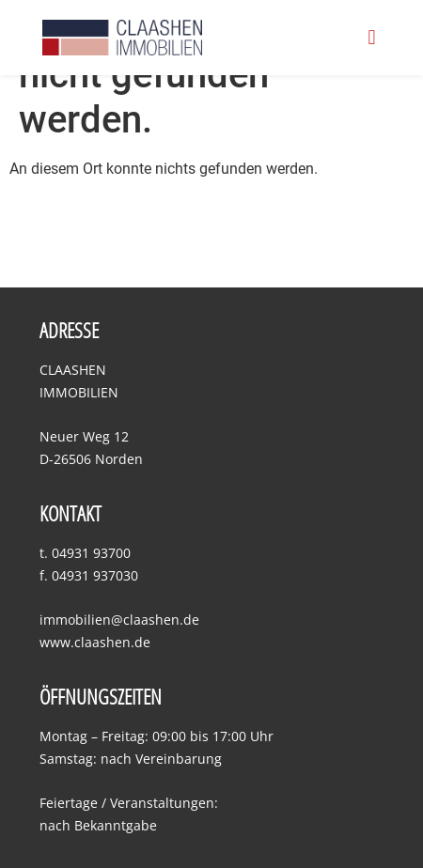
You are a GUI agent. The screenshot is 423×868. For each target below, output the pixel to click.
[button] (372, 38)
